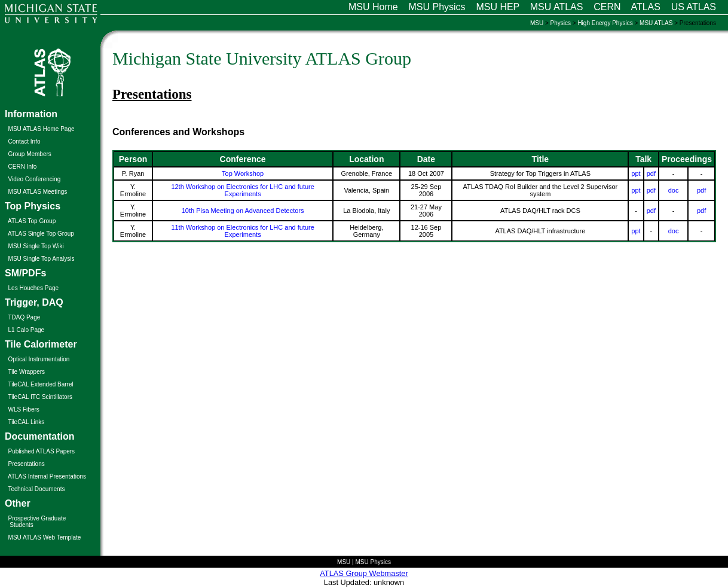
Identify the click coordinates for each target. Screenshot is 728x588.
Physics (561, 23)
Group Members (30, 154)
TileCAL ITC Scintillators (40, 397)
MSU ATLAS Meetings (38, 192)
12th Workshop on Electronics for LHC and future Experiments (242, 190)
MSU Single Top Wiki (36, 246)
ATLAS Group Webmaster (364, 573)
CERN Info (23, 167)
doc (674, 190)
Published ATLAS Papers (42, 451)
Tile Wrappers (26, 372)
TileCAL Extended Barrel (40, 384)
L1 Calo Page (27, 330)
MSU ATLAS (557, 7)
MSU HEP (498, 7)
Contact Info (25, 141)
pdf (651, 173)
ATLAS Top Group (32, 221)
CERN (607, 7)
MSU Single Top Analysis (42, 259)
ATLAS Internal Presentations (47, 476)
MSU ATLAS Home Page (42, 129)
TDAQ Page (24, 317)
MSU (537, 23)
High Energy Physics (605, 23)
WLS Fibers (24, 409)
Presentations (27, 464)
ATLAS (646, 7)
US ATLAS (694, 7)
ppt (636, 173)
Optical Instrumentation (39, 359)
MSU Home (373, 7)
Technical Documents (36, 489)
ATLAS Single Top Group (41, 234)
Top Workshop (243, 173)
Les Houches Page (34, 288)
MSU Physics (437, 7)
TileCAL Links (26, 422)
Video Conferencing (35, 179)
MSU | (346, 562)
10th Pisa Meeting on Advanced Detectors (243, 211)
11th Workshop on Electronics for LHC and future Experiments (242, 231)
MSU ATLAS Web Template (45, 537)
